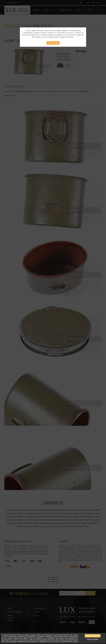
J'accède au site (53, 43)
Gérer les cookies (93, 639)
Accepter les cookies (93, 636)
